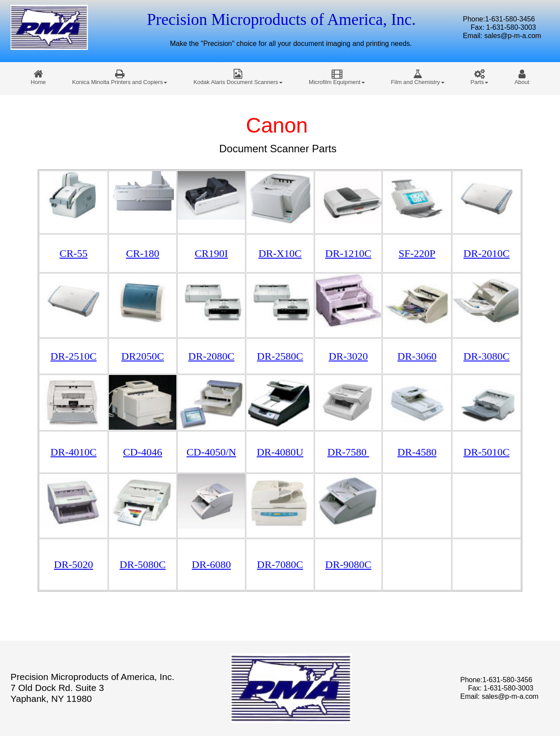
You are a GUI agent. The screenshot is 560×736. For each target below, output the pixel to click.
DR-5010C (486, 452)
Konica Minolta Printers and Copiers (120, 77)
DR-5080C (142, 564)
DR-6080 (211, 564)
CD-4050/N (211, 452)
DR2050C (142, 356)
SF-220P (417, 253)
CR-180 (143, 253)
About (522, 77)
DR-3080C (486, 356)
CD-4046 (142, 452)
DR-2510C (73, 356)
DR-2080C (211, 356)
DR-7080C (280, 564)
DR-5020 (73, 564)
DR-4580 (417, 452)
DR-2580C (280, 356)
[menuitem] (38, 77)
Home (38, 77)
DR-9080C (348, 564)
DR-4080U (280, 452)
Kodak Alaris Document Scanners (238, 77)
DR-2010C (486, 253)
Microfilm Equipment (337, 77)
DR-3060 (417, 356)
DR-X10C (280, 253)
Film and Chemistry (418, 77)
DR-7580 (348, 452)
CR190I (211, 253)
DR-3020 (348, 356)
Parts (479, 77)
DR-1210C (348, 253)
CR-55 (73, 253)
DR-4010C (73, 452)
